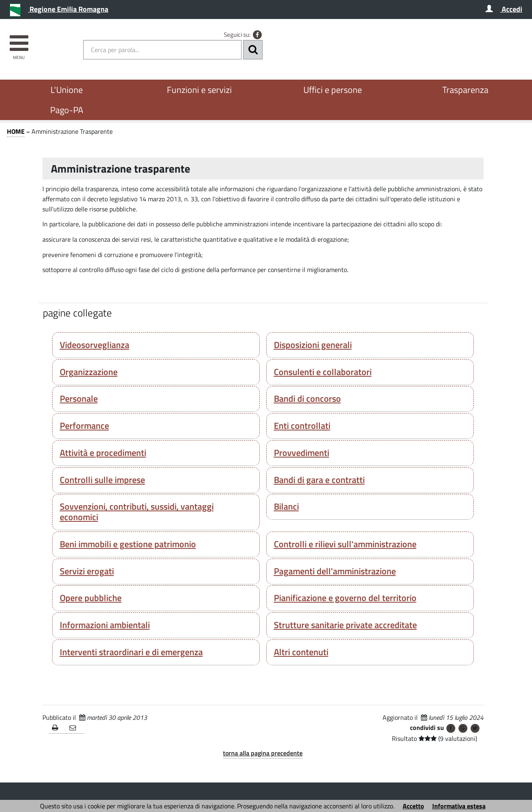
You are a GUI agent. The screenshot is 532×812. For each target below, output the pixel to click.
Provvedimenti (302, 453)
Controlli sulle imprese (102, 480)
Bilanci (286, 506)
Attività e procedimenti (103, 453)
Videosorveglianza (95, 345)
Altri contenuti (301, 652)
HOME (16, 131)
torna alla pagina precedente (263, 753)
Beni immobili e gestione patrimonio (128, 544)
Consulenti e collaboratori (323, 372)
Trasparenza (465, 90)
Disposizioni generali (313, 345)
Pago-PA (67, 110)
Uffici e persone (333, 90)
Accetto (413, 806)
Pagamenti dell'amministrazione (335, 571)
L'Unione (67, 90)
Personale (79, 399)
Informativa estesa (459, 806)
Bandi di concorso (307, 399)
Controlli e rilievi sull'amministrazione (345, 544)
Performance (84, 426)
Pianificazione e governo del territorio (345, 598)
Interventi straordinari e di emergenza (131, 652)
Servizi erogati (87, 571)
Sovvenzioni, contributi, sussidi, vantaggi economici (137, 512)
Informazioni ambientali (105, 625)
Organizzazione (89, 372)
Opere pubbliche (91, 598)
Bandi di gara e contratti (319, 480)
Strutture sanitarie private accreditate (345, 625)
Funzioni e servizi (199, 90)
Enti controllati (302, 426)
